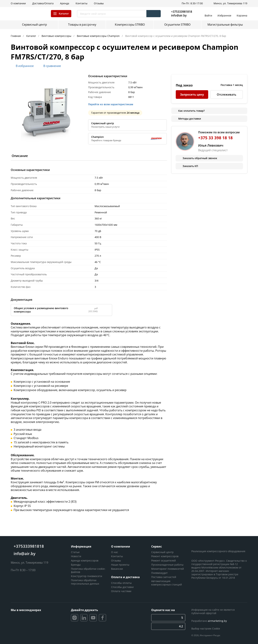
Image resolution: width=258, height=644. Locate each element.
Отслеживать (227, 95)
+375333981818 (182, 12)
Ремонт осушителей (163, 561)
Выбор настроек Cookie (206, 629)
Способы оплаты (121, 583)
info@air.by (179, 15)
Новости (76, 556)
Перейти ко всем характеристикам (112, 104)
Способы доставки (122, 587)
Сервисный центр (162, 552)
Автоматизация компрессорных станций (167, 583)
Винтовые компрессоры (57, 36)
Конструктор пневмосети (87, 576)
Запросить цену (192, 95)
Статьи (75, 552)
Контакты (117, 556)
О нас (115, 552)
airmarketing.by (217, 621)
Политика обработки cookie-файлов (88, 570)
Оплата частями (121, 591)
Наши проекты (120, 565)
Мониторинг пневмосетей (168, 569)
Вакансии (117, 569)
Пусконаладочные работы (167, 565)
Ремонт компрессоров (165, 556)
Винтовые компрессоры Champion (99, 36)
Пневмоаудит (159, 573)
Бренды (76, 565)
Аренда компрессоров (85, 561)
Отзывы (116, 561)
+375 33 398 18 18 (215, 138)
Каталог (32, 36)
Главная (16, 36)
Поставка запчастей (164, 577)
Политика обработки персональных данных (85, 582)
